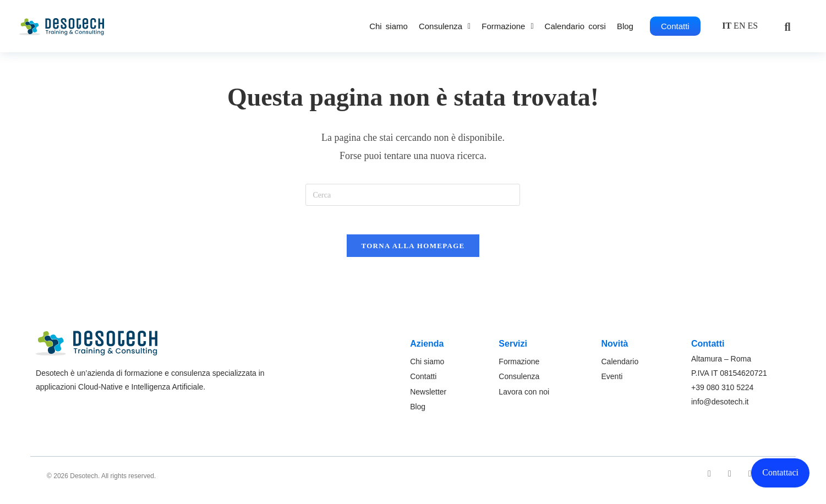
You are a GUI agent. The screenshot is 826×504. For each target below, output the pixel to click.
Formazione (507, 26)
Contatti (675, 26)
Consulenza (445, 26)
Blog (625, 26)
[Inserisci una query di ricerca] (413, 195)
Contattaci (780, 472)
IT (727, 26)
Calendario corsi (575, 26)
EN (739, 26)
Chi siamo (389, 26)
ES (753, 26)
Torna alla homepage (413, 251)
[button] (445, 26)
